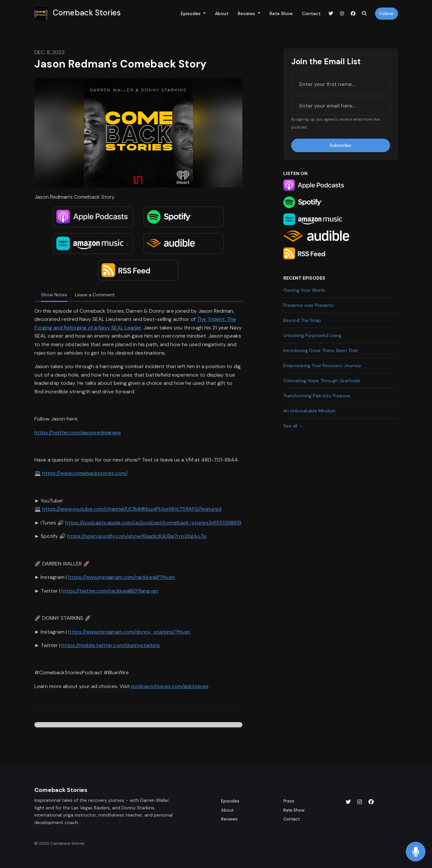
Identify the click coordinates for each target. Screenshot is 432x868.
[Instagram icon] (360, 802)
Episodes (191, 13)
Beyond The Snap (302, 320)
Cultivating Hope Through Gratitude (322, 381)
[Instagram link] (342, 14)
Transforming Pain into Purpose (317, 396)
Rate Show (281, 13)
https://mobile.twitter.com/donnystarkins (111, 645)
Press (289, 801)
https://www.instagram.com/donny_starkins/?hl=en (129, 632)
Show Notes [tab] (54, 295)
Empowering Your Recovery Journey (322, 365)
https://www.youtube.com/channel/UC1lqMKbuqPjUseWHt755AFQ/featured (132, 509)
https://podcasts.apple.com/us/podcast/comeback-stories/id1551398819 (153, 523)
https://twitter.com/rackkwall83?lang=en (110, 591)
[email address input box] (341, 106)
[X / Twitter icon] (348, 802)
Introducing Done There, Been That (321, 350)
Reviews (247, 13)
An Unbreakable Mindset (310, 411)
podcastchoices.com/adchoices (170, 686)
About (222, 13)
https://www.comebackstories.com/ (85, 473)
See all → (293, 426)
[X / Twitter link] (331, 14)
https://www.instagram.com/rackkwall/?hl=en (122, 577)
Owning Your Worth (304, 290)
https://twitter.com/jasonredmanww (78, 433)
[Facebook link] (353, 14)
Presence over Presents (309, 305)
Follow (386, 13)
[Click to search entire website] (364, 14)
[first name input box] (341, 84)
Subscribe (340, 145)
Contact (311, 13)
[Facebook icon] (371, 802)
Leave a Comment (95, 295)
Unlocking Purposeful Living (312, 335)
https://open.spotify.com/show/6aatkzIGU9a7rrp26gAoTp (137, 536)
